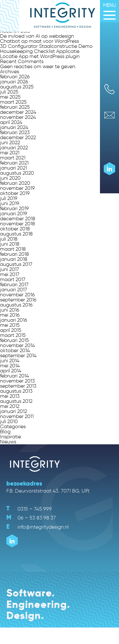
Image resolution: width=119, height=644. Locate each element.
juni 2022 (10, 142)
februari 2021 (14, 163)
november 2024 (18, 117)
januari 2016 (14, 320)
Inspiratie (10, 437)
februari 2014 (14, 376)
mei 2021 (10, 153)
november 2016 (17, 295)
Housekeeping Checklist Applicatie (40, 51)
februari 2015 (14, 340)
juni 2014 (10, 361)
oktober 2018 (15, 229)
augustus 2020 (17, 173)
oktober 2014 (15, 350)
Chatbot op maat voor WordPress (40, 41)
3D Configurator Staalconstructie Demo (46, 46)
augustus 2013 (16, 391)
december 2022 (18, 137)
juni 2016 (10, 310)
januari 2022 (14, 148)
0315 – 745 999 (29, 509)
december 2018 (18, 219)
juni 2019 (10, 203)
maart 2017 (13, 279)
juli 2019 (9, 198)
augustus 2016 (16, 305)
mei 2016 (10, 315)
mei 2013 (10, 396)
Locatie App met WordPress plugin (40, 56)
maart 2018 (13, 249)
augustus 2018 (16, 234)
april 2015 (11, 330)
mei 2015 (10, 325)
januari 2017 (13, 290)
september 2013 (18, 386)
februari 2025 (15, 107)
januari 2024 (14, 127)
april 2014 (11, 371)
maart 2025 (13, 102)
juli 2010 (9, 421)
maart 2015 (13, 335)
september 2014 (18, 355)
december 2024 (18, 112)
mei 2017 (10, 274)
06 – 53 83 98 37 (31, 518)
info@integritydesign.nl (37, 527)
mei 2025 (10, 97)
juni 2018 (10, 244)
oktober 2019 (15, 193)
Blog (5, 431)
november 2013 (17, 381)
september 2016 (18, 300)
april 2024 (11, 122)
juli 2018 (9, 239)
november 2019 (17, 188)
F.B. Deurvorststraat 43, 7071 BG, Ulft (48, 491)
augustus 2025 (17, 87)
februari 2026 (15, 77)
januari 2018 (14, 259)
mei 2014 (10, 366)
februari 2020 (15, 183)
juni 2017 (10, 269)
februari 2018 (14, 254)
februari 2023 (15, 132)
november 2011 (17, 416)
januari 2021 (13, 168)
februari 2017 (14, 284)
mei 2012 (10, 406)
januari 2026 (14, 82)
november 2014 (17, 345)
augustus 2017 (16, 264)
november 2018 (17, 224)
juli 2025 (9, 92)
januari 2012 (13, 411)
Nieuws (8, 442)
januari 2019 (14, 213)
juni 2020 (10, 178)
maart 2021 (13, 158)
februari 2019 (14, 208)
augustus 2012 (16, 401)
